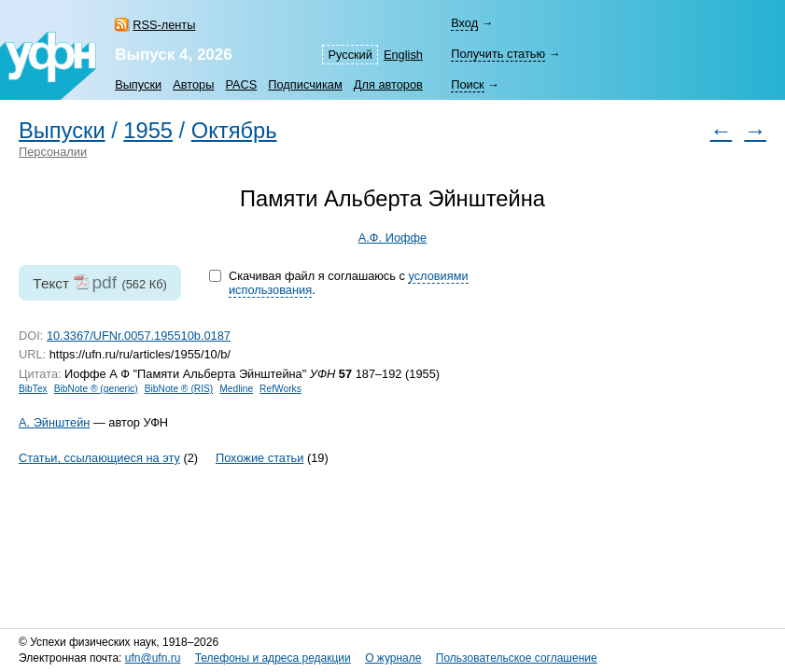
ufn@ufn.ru (153, 658)
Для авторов (388, 84)
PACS (241, 84)
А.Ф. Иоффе (392, 238)
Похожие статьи (259, 458)
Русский (350, 55)
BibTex (33, 389)
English (403, 55)
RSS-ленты (164, 25)
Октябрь (234, 131)
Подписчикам (305, 84)
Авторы (193, 84)
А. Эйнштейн (54, 422)
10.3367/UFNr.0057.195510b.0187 (139, 336)
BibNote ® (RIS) (179, 389)
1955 (148, 131)
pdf (104, 282)
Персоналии (53, 152)
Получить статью (498, 54)
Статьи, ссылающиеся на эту (99, 458)
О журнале (393, 658)
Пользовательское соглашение (517, 658)
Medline (236, 389)
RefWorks (280, 389)
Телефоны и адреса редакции (273, 658)
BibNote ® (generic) (96, 389)
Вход (464, 23)
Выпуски (138, 84)
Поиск (467, 84)
